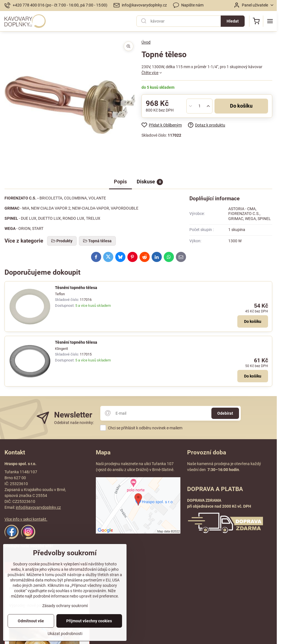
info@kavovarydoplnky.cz (38, 507)
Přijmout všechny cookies (89, 621)
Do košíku (241, 106)
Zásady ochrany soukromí (65, 606)
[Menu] (270, 21)
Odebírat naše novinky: (74, 423)
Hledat (233, 21)
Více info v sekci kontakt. (26, 519)
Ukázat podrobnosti (65, 634)
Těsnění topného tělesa (76, 288)
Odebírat (225, 413)
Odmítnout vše (31, 621)
